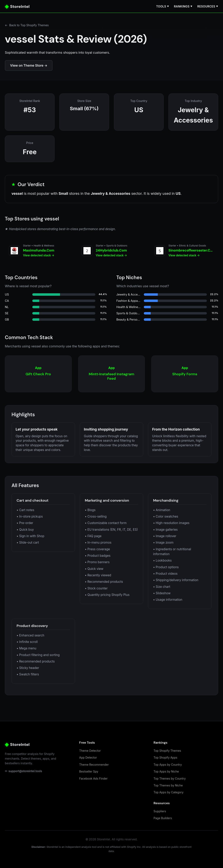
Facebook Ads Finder (93, 778)
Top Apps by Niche (166, 771)
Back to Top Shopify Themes (27, 25)
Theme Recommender (94, 765)
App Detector (88, 757)
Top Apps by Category (168, 792)
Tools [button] (163, 6)
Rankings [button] (183, 6)
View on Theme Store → (29, 65)
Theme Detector (90, 751)
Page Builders (163, 818)
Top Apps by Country (168, 765)
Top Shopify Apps (165, 757)
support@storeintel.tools (23, 771)
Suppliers (160, 811)
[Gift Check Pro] (38, 374)
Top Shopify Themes (167, 751)
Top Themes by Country (170, 778)
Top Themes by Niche (168, 785)
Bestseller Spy (89, 771)
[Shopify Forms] (185, 374)
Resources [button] (208, 6)
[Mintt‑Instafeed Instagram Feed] (112, 374)
